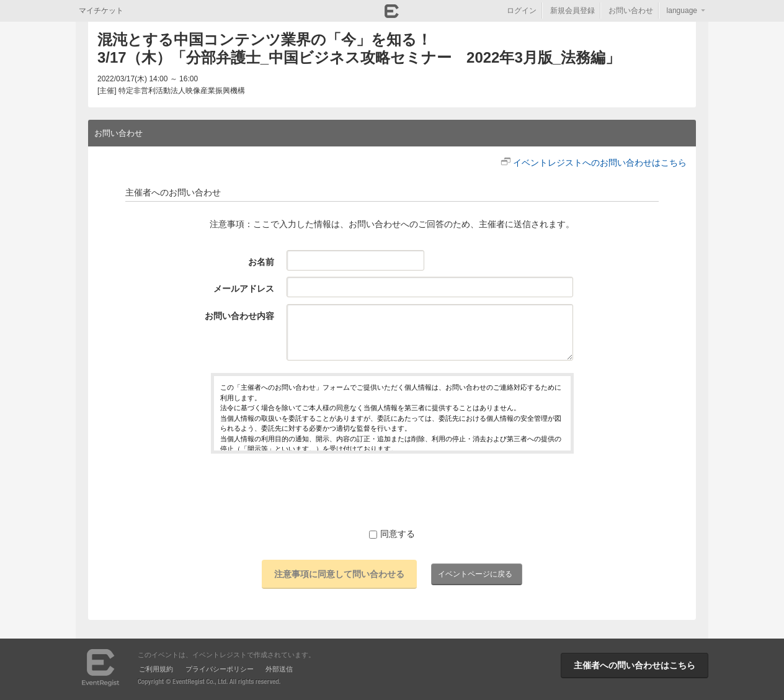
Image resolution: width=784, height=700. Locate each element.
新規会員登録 (572, 11)
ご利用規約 (156, 669)
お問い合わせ (631, 11)
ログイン (522, 11)
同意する (392, 534)
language (682, 11)
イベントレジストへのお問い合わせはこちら (600, 163)
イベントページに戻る (475, 574)
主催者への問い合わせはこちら (635, 665)
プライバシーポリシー (220, 669)
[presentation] (392, 490)
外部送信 (279, 669)
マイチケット (101, 11)
